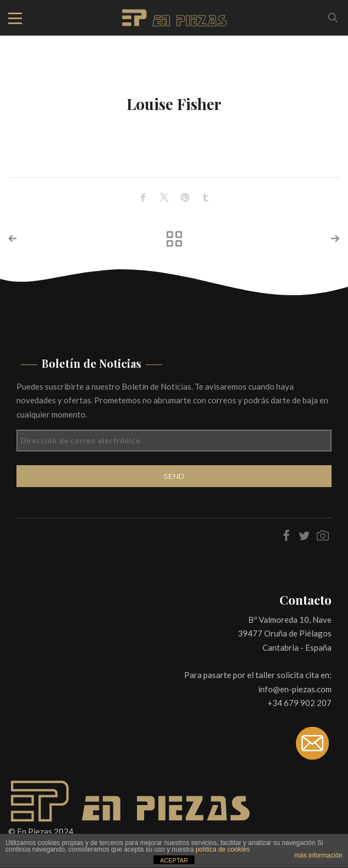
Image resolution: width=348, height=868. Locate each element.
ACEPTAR (174, 860)
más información (318, 855)
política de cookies (223, 849)
